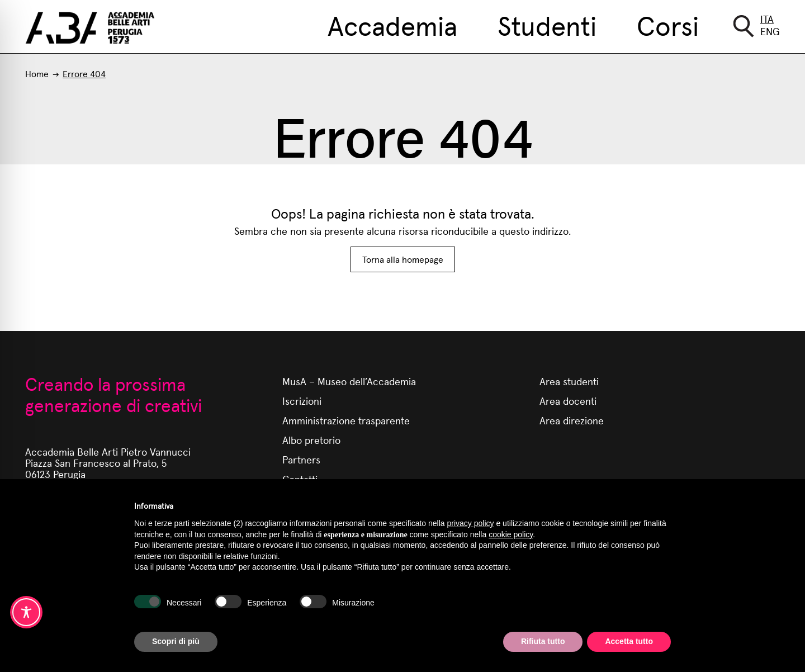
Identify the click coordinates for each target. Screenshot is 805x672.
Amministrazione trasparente (346, 420)
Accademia (392, 25)
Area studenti (569, 381)
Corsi (668, 25)
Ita (767, 19)
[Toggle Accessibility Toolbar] (26, 612)
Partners (301, 459)
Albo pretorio (311, 440)
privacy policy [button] (471, 523)
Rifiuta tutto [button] (543, 641)
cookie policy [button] (511, 534)
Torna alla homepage (403, 259)
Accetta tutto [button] (629, 641)
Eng (770, 31)
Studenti (547, 25)
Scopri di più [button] (176, 641)
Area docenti (568, 401)
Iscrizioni (302, 401)
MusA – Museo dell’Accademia (349, 381)
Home (37, 74)
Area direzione (572, 420)
